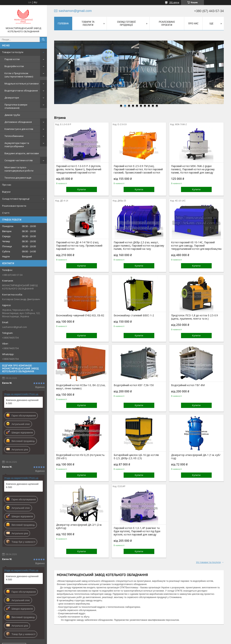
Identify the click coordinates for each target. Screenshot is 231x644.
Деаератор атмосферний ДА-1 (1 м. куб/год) (196, 457)
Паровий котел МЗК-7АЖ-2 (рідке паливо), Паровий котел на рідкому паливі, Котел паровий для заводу (193, 169)
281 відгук (174, 3)
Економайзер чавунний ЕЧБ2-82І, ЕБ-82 (80, 315)
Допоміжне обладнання (18, 122)
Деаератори (12, 98)
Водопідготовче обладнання (21, 91)
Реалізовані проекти (14, 206)
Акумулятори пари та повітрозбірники (17, 145)
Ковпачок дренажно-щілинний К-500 (22, 402)
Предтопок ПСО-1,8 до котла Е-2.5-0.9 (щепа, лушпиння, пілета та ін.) (194, 317)
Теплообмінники (14, 136)
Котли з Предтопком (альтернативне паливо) (19, 75)
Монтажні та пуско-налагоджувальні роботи (19, 169)
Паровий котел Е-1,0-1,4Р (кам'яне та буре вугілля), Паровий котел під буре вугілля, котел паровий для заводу (137, 531)
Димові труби (12, 115)
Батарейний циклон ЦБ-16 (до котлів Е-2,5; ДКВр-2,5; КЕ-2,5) (136, 457)
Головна (63, 23)
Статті (6, 213)
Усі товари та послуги (208, 562)
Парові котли (12, 59)
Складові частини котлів (19, 160)
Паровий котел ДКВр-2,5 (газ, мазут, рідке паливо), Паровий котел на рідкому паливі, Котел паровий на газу (139, 246)
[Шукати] (43, 39)
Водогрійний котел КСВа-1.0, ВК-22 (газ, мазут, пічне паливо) (81, 387)
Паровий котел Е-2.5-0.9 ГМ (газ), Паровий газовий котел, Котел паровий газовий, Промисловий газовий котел (138, 169)
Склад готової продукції (16, 199)
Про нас (7, 185)
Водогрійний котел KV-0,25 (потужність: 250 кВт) (81, 457)
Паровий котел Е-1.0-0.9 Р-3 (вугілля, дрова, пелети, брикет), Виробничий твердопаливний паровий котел (79, 169)
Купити (82, 189)
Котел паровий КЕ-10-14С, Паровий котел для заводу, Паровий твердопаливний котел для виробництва (196, 246)
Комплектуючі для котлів (19, 129)
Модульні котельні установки (22, 83)
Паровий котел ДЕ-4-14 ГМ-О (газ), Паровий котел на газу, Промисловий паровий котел (79, 246)
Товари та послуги (13, 52)
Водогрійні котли (14, 66)
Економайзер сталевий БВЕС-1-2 (134, 315)
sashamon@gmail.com (15, 327)
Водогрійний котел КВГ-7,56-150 (134, 385)
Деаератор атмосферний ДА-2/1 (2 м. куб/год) (79, 526)
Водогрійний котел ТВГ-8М (188, 385)
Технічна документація (18, 178)
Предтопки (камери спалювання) (16, 106)
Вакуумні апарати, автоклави (22, 153)
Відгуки (6, 192)
